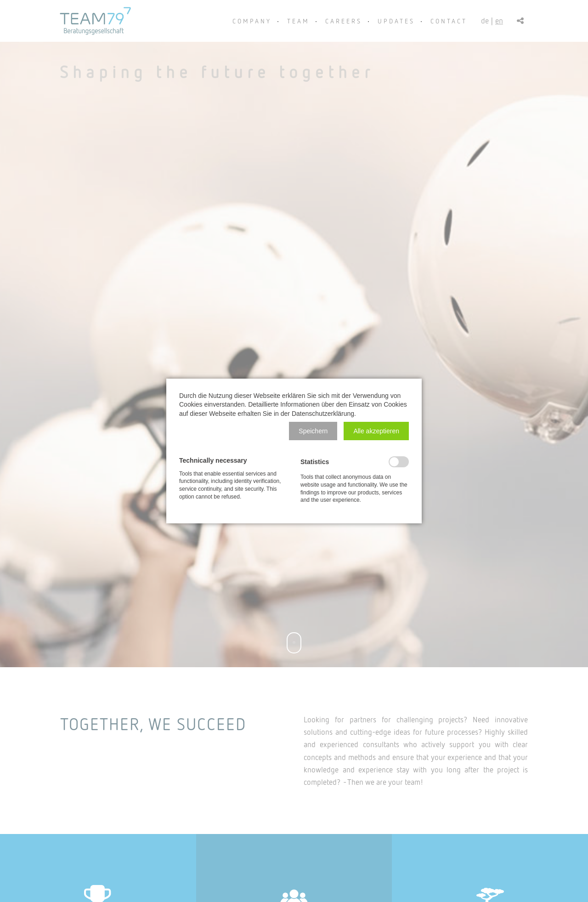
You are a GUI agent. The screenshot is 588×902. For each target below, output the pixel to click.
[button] (313, 431)
